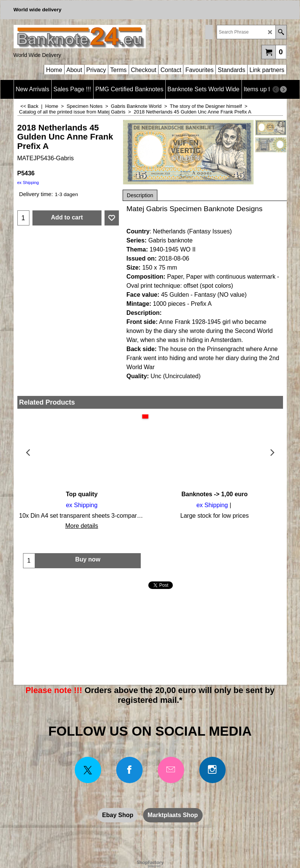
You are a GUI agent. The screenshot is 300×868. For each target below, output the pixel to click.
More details (82, 526)
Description (140, 195)
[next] (283, 89)
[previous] (276, 89)
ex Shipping (28, 182)
